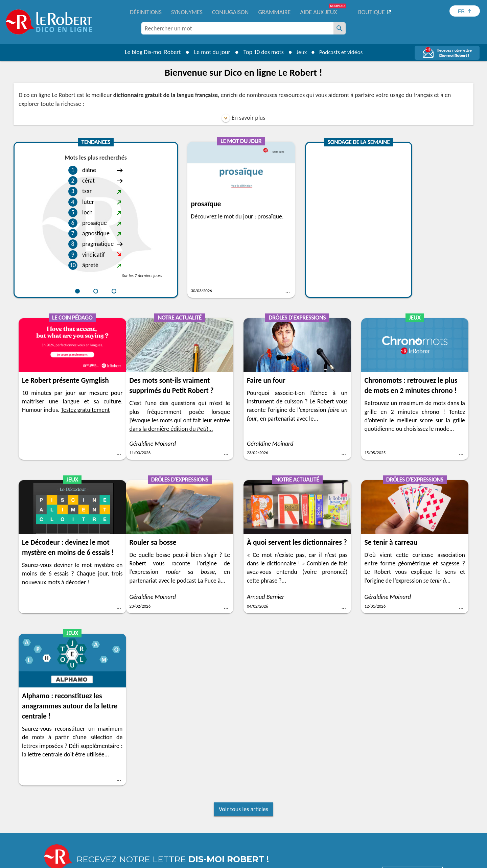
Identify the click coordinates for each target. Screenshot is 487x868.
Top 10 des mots (262, 52)
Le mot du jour (210, 52)
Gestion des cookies (288, 861)
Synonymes (187, 12)
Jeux (300, 52)
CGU (319, 861)
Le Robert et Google (350, 861)
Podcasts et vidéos (342, 52)
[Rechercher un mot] (340, 28)
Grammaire (274, 12)
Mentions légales (243, 861)
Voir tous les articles (243, 656)
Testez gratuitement (433, 233)
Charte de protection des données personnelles (168, 861)
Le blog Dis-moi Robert (151, 52)
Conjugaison (230, 12)
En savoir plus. (372, 851)
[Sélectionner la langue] (465, 11)
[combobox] (237, 28)
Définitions (146, 12)
